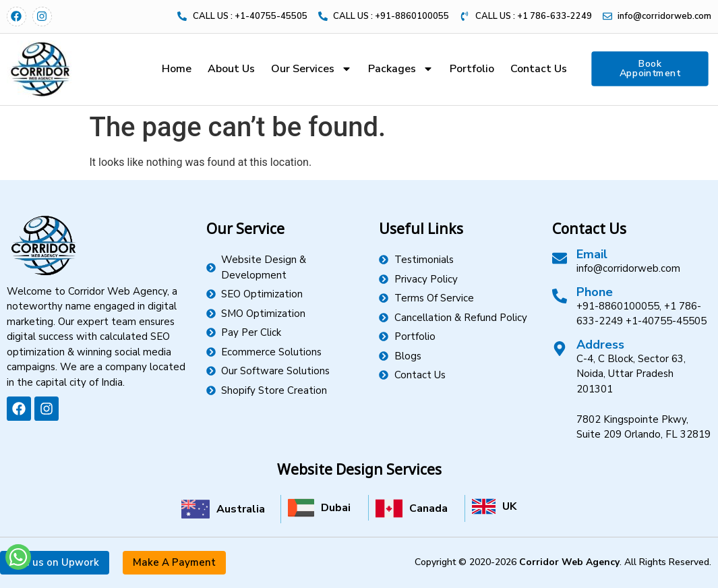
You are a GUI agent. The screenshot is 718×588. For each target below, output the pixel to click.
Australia (241, 509)
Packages (401, 69)
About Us (231, 69)
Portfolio (472, 69)
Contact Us (539, 69)
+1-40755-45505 (666, 321)
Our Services (311, 69)
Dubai (336, 508)
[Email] (560, 258)
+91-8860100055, (619, 306)
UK (509, 506)
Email (592, 254)
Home (177, 69)
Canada (428, 508)
